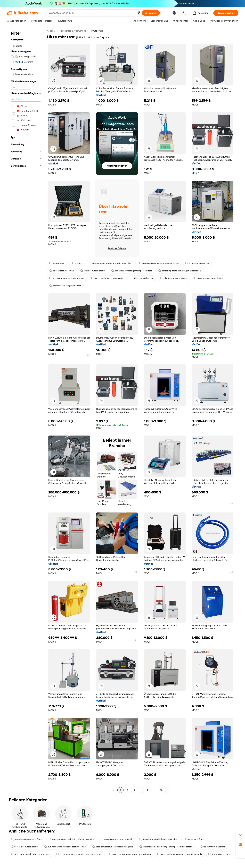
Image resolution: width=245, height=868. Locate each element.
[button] (138, 13)
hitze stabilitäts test (142, 278)
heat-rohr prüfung (194, 839)
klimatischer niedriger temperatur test (132, 271)
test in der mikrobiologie (24, 847)
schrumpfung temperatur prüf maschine (110, 263)
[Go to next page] (168, 790)
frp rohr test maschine (213, 847)
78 (161, 790)
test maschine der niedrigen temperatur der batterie (166, 847)
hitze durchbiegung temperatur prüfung (130, 854)
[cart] (185, 13)
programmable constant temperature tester (79, 854)
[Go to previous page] (114, 790)
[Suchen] (151, 13)
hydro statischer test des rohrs (108, 278)
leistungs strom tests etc (174, 278)
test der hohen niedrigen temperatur (30, 854)
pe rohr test (57, 263)
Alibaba (51, 31)
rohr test (76, 263)
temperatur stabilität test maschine (158, 839)
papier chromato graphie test (65, 286)
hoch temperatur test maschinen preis (113, 847)
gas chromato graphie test (209, 278)
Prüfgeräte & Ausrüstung (73, 31)
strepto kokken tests (220, 854)
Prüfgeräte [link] (97, 31)
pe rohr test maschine (62, 271)
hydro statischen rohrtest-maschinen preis (179, 854)
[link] (241, 836)
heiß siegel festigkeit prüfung (27, 839)
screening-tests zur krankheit (117, 839)
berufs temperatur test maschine (67, 278)
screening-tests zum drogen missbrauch (180, 271)
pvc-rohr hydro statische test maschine (65, 847)
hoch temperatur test (197, 263)
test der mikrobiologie (93, 271)
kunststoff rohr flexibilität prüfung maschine (71, 839)
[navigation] (26, 411)
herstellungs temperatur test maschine (158, 263)
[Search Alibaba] (91, 13)
